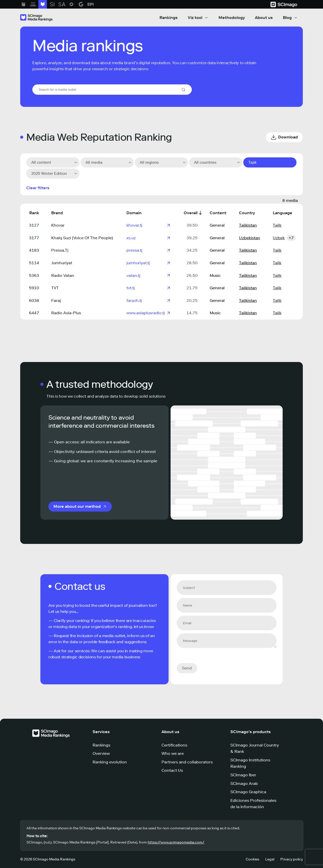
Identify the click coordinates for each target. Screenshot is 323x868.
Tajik (277, 225)
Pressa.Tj (60, 250)
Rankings (169, 18)
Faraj (56, 300)
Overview (101, 753)
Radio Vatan (63, 275)
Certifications (174, 745)
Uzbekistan (250, 238)
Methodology (232, 18)
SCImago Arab (244, 783)
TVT (55, 288)
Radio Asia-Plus (66, 313)
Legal (270, 859)
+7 (291, 238)
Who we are (173, 753)
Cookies (252, 859)
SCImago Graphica (248, 792)
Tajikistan (248, 225)
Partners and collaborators (187, 762)
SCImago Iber (243, 775)
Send (187, 668)
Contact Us (172, 770)
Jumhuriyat (62, 263)
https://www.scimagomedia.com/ (176, 842)
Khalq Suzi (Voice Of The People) (82, 238)
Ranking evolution (110, 762)
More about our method (77, 506)
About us (264, 18)
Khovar (58, 225)
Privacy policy (292, 859)
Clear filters (38, 188)
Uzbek (279, 238)
